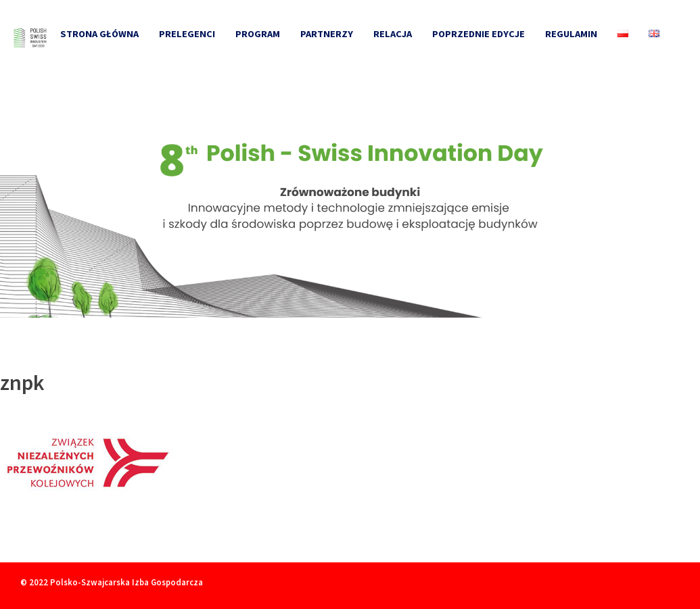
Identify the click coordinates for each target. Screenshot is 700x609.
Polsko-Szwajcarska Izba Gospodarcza (126, 582)
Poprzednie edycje (479, 34)
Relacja (393, 34)
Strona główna (99, 34)
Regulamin (571, 34)
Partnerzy (327, 34)
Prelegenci (187, 34)
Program (258, 34)
